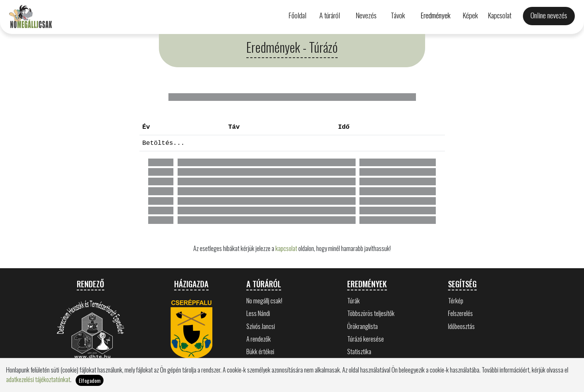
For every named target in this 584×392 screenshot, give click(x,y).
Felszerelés (460, 313)
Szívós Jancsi (261, 326)
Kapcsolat (500, 15)
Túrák (353, 300)
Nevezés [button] (366, 15)
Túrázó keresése (366, 339)
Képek (470, 15)
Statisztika (359, 351)
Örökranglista (362, 326)
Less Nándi (258, 313)
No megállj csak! (264, 300)
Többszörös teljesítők (371, 313)
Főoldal (297, 15)
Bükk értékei (260, 351)
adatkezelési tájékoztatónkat (38, 379)
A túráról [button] (330, 15)
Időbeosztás (461, 326)
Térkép (456, 300)
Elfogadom (90, 380)
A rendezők (259, 339)
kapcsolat (286, 248)
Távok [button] (398, 15)
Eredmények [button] (435, 15)
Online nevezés (549, 15)
